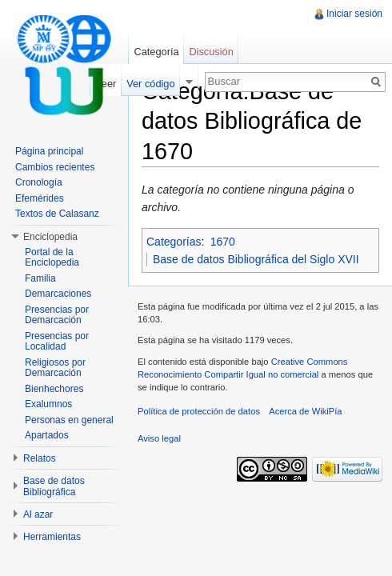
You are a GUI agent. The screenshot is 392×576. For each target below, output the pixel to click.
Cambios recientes (55, 167)
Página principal (49, 151)
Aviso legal (159, 438)
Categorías (174, 242)
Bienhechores (54, 389)
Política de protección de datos (199, 411)
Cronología (39, 182)
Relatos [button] (40, 458)
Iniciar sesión (354, 14)
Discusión (211, 52)
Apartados (47, 435)
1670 (223, 242)
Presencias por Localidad (57, 342)
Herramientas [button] (52, 537)
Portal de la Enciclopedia (52, 258)
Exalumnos (48, 404)
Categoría (156, 52)
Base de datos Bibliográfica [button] (54, 486)
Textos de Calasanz (57, 214)
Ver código (150, 84)
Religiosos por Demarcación (55, 368)
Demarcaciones (58, 294)
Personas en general (69, 420)
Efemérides (40, 198)
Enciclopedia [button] (50, 237)
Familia (40, 278)
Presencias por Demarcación (57, 315)
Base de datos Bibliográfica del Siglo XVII (256, 259)
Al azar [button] (38, 514)
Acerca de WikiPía (305, 411)
